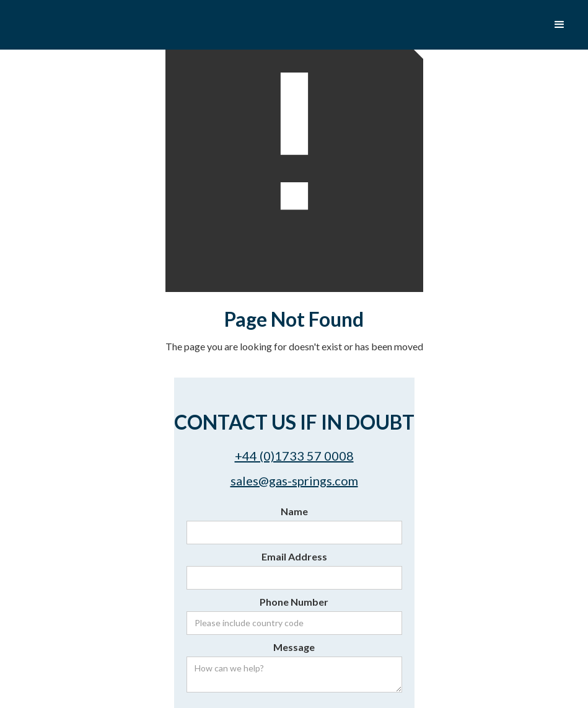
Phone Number (294, 602)
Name (294, 511)
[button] (559, 25)
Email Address (294, 556)
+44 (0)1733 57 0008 (294, 456)
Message (294, 647)
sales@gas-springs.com (294, 480)
